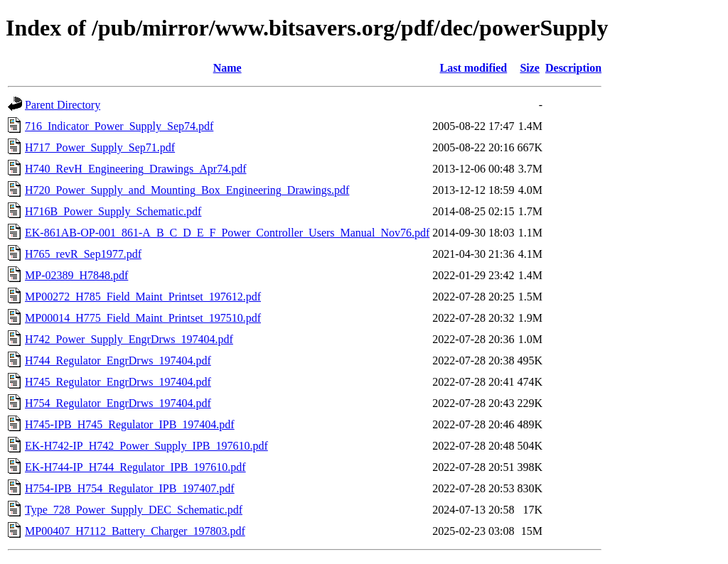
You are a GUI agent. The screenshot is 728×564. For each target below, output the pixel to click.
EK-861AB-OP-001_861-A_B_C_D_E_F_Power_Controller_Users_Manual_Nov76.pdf (227, 233)
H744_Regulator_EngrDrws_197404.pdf (118, 360)
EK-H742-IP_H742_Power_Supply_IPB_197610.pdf (146, 446)
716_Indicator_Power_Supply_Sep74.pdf (119, 126)
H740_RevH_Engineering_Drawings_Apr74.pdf (136, 169)
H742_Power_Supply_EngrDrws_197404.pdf (129, 339)
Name (227, 68)
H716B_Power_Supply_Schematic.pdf (113, 211)
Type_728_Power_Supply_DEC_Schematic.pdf (134, 510)
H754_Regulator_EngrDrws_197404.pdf (118, 403)
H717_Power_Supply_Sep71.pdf (100, 147)
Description (573, 68)
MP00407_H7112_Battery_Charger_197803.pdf (135, 531)
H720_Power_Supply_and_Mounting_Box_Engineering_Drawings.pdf (187, 190)
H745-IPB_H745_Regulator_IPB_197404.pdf (130, 424)
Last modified (474, 68)
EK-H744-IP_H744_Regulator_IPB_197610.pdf (135, 467)
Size (530, 68)
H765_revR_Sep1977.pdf (83, 254)
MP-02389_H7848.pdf (76, 275)
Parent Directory (63, 105)
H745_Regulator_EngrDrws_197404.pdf (118, 382)
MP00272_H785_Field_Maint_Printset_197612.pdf (143, 297)
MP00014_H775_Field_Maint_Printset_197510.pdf (143, 318)
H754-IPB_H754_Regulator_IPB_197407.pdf (130, 488)
